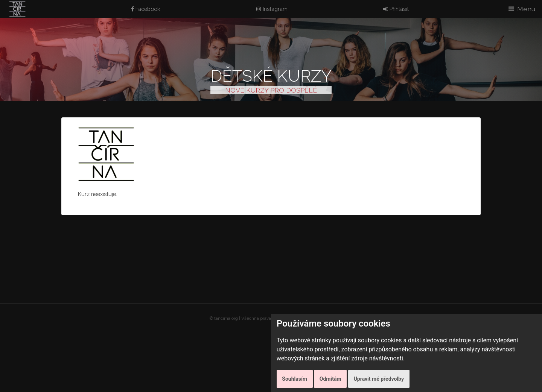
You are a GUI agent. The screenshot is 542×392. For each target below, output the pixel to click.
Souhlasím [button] (295, 379)
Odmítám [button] (330, 379)
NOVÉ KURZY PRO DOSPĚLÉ (271, 90)
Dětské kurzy (271, 76)
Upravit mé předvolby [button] (379, 379)
